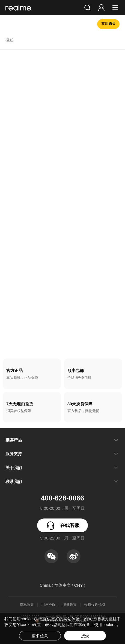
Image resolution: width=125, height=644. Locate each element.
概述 (10, 40)
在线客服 (62, 526)
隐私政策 (27, 605)
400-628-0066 (63, 498)
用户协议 (48, 605)
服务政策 (70, 605)
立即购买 (108, 24)
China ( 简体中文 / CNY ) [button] (62, 585)
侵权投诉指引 (95, 605)
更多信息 (40, 636)
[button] (87, 8)
